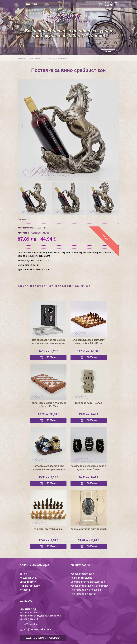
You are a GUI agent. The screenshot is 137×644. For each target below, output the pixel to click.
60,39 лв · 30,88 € (48, 414)
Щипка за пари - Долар (89, 403)
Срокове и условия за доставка (88, 582)
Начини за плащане (81, 578)
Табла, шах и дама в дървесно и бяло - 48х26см (48, 405)
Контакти (25, 590)
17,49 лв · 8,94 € (48, 540)
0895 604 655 (31, 4)
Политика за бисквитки (83, 594)
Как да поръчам (29, 578)
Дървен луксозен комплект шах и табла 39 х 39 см (89, 342)
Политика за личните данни (86, 590)
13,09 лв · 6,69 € (89, 414)
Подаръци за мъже (34, 58)
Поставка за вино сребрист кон (55, 58)
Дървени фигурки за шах (48, 529)
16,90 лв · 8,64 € (89, 477)
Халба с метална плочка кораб (89, 531)
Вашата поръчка (112, 4)
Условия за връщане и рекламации (90, 586)
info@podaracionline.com (37, 629)
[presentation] (22, 126)
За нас (23, 574)
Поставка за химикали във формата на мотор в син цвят (48, 468)
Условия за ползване (82, 574)
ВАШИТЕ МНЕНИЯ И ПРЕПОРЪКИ (43, 638)
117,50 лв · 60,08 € (89, 351)
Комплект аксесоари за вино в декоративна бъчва (89, 468)
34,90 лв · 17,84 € (89, 540)
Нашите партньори (30, 586)
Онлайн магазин (28, 582)
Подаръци (21, 58)
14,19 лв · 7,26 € (48, 351)
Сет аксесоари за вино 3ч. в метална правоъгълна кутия (48, 342)
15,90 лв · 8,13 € (48, 477)
